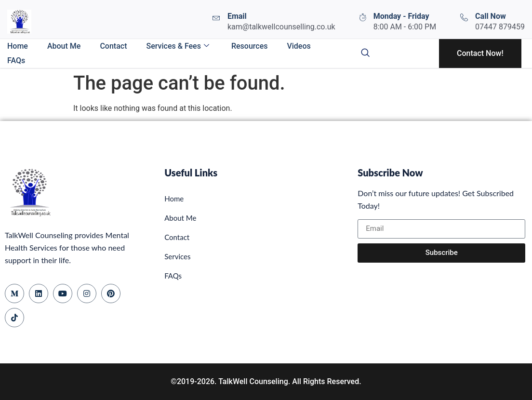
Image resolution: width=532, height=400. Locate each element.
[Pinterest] (111, 293)
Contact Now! (480, 53)
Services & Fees (177, 46)
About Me (64, 46)
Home (18, 46)
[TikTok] (14, 318)
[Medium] (14, 293)
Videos (299, 46)
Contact (113, 46)
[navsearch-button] (365, 53)
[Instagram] (87, 293)
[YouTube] (63, 293)
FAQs (16, 60)
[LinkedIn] (39, 293)
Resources (250, 46)
